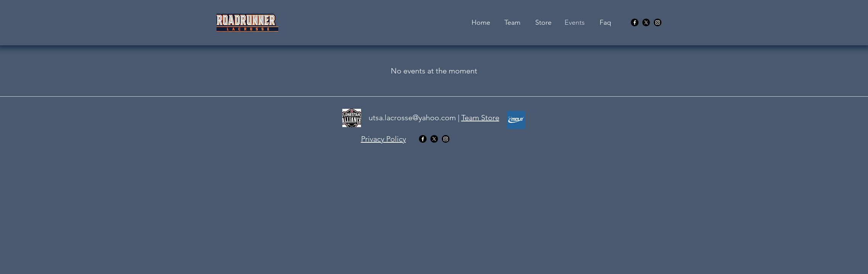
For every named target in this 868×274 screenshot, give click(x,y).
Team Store (480, 118)
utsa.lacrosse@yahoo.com (412, 118)
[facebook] (635, 22)
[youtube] (658, 22)
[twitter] (646, 22)
